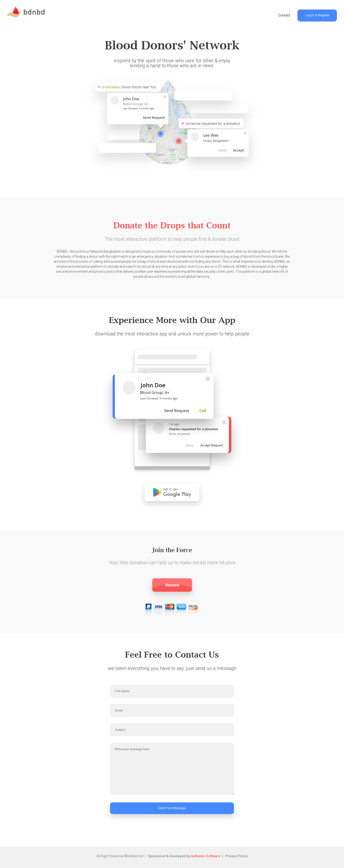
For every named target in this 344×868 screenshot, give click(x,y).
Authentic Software (205, 856)
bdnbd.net (136, 856)
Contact (284, 15)
